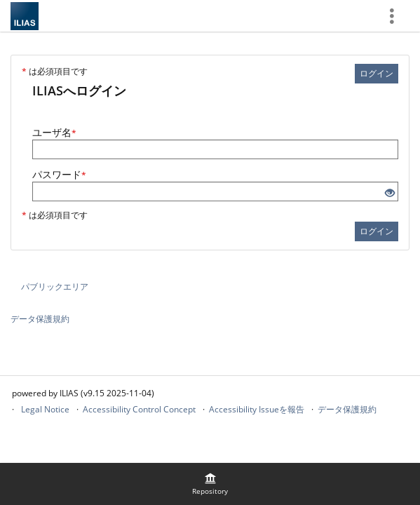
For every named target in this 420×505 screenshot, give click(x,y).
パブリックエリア (55, 287)
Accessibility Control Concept (139, 409)
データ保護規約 (40, 319)
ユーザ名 (54, 132)
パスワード (59, 174)
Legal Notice (45, 409)
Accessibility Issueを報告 (257, 409)
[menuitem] (210, 484)
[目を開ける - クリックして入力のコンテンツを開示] (390, 193)
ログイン (377, 73)
